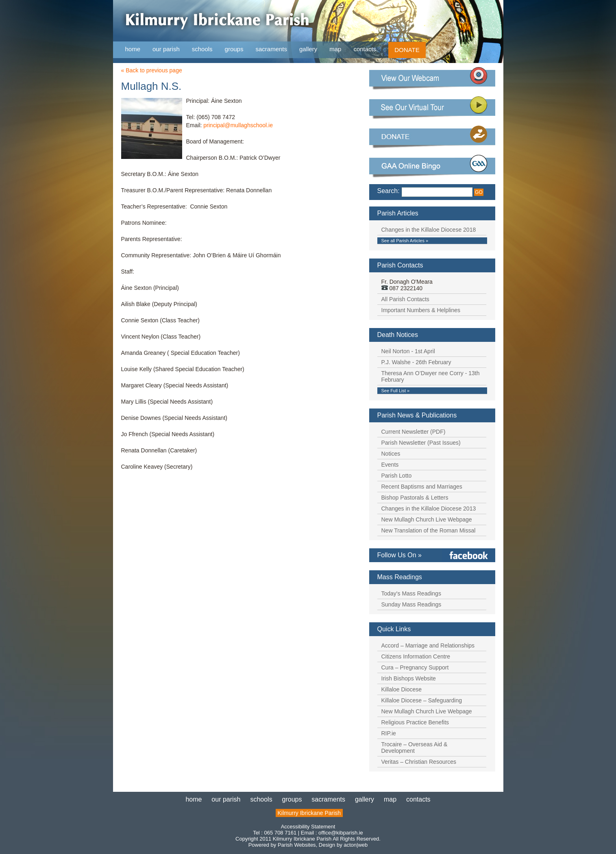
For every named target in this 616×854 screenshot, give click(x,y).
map (335, 49)
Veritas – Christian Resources (419, 762)
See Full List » (396, 391)
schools (202, 49)
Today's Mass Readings (411, 593)
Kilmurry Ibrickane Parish (309, 813)
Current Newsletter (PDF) (414, 432)
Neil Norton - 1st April (408, 351)
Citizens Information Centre (416, 656)
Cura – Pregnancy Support (415, 667)
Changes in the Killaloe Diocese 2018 (429, 230)
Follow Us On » (399, 555)
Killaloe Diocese (402, 689)
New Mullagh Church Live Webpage (427, 519)
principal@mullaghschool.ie (238, 125)
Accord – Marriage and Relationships (428, 645)
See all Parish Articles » (405, 241)
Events (390, 465)
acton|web (356, 845)
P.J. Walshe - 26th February (416, 362)
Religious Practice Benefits (415, 722)
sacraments (271, 49)
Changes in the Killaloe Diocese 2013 (429, 508)
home (133, 49)
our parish (166, 49)
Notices (391, 454)
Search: (389, 191)
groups (234, 49)
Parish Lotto (397, 476)
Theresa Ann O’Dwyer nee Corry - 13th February (431, 376)
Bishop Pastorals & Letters (415, 498)
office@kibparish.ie (341, 833)
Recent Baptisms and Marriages (422, 487)
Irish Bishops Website (409, 678)
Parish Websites (297, 845)
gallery (308, 49)
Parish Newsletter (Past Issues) (421, 443)
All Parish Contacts (405, 299)
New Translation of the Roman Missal (429, 530)
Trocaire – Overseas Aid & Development (415, 748)
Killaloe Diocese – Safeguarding (422, 700)
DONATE (407, 50)
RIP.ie (389, 733)
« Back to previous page (152, 70)
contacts (365, 49)
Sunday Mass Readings (411, 604)
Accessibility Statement (308, 827)
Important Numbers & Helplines (421, 310)
